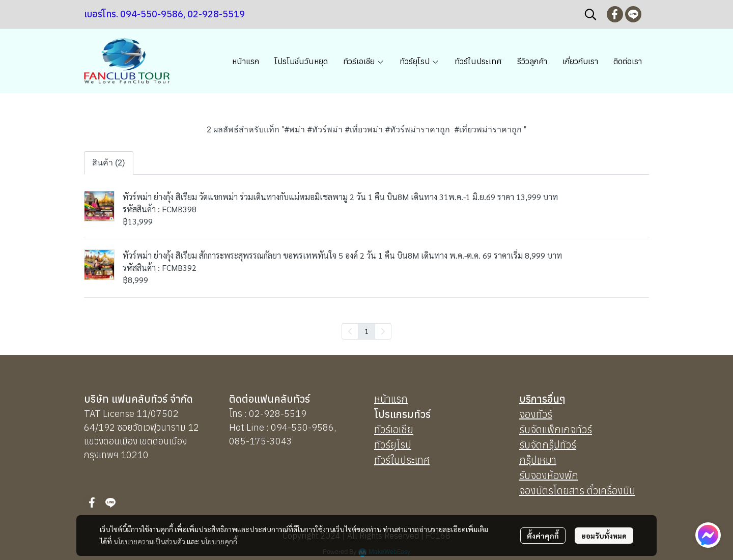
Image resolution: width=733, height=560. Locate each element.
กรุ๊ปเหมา (538, 460)
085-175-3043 (261, 441)
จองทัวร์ (536, 414)
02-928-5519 (278, 414)
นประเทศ (412, 460)
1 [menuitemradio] (366, 331)
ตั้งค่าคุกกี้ (543, 536)
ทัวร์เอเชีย (394, 429)
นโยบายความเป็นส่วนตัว (149, 541)
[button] (590, 14)
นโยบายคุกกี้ (219, 541)
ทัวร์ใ (384, 460)
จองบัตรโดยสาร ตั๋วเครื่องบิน (577, 491)
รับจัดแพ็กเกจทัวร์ (556, 429)
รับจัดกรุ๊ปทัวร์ (548, 445)
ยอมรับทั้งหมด (604, 536)
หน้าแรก (391, 399)
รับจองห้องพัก (549, 475)
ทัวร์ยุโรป (393, 445)
